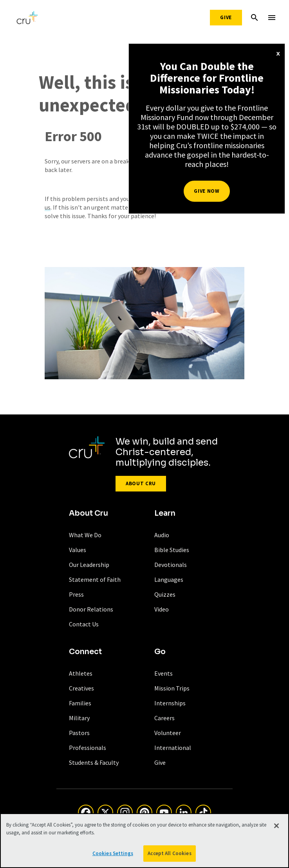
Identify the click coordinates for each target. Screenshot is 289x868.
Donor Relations (91, 609)
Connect (85, 652)
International (173, 748)
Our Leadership (89, 565)
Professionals (88, 748)
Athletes (81, 673)
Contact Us (84, 624)
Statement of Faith (95, 579)
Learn (165, 513)
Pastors (79, 733)
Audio (162, 535)
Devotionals (171, 565)
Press (76, 594)
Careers (164, 718)
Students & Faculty (94, 762)
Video (162, 609)
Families (80, 703)
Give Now (207, 191)
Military (79, 718)
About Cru (141, 483)
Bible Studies (172, 550)
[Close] (276, 826)
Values (78, 550)
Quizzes (165, 594)
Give (226, 17)
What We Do (85, 535)
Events (163, 673)
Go (160, 652)
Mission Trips (172, 688)
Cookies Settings (113, 853)
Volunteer (168, 733)
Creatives (81, 688)
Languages (169, 579)
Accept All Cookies (169, 853)
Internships (170, 703)
